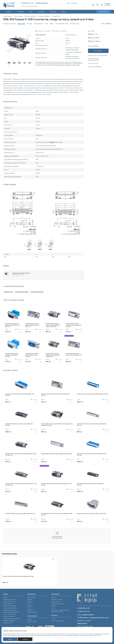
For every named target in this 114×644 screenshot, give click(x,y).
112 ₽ (57, 521)
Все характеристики (71, 35)
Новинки (54, 597)
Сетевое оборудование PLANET (11, 618)
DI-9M (6, 329)
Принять (10, 639)
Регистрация (74, 3)
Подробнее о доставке (93, 60)
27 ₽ (74, 332)
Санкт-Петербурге (97, 67)
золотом (68, 50)
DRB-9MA (43, 489)
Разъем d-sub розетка (37, 292)
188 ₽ (93, 491)
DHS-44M (7, 519)
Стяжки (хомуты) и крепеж (10, 608)
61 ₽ (21, 491)
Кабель (5, 597)
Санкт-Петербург (32, 621)
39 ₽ (21, 462)
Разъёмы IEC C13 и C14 (9, 602)
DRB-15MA (7, 459)
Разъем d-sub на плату (22, 292)
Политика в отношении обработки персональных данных (60, 611)
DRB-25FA (7, 489)
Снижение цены (55, 602)
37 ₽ (13, 332)
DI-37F (78, 459)
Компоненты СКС (8, 623)
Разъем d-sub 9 (8, 292)
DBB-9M (43, 400)
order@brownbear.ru (42, 3)
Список (53, 619)
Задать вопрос (103, 12)
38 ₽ (6, 582)
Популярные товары (57, 599)
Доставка (53, 12)
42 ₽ (57, 462)
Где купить (41, 12)
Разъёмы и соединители (10, 610)
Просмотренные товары (9, 554)
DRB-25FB (43, 519)
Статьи (53, 608)
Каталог (9, 12)
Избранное (30, 610)
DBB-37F (79, 429)
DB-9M (27, 329)
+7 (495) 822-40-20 (27, 3)
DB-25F (43, 459)
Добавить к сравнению (44, 31)
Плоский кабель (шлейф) (10, 606)
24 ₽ (34, 332)
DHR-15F (43, 429)
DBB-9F (67, 329)
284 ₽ (93, 402)
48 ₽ (54, 332)
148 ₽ (21, 432)
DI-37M (78, 400)
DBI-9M (27, 359)
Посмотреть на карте (84, 621)
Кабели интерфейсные (9, 621)
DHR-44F (7, 429)
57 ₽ (13, 361)
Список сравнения (32, 612)
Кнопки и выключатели (9, 614)
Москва (29, 619)
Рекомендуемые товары (58, 604)
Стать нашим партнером (58, 621)
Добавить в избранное (61, 31)
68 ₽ (57, 432)
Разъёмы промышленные (10, 599)
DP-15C (78, 519)
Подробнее (25, 639)
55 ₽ (21, 402)
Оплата (64, 12)
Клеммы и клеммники (9, 616)
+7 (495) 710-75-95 (83, 611)
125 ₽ (21, 521)
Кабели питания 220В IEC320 (11, 612)
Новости (54, 606)
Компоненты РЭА (8, 604)
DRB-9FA (47, 329)
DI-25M (7, 400)
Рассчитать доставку (93, 63)
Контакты (21, 12)
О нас (31, 12)
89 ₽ (93, 432)
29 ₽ (57, 402)
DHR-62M (79, 489)
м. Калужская (104, 55)
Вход (68, 3)
